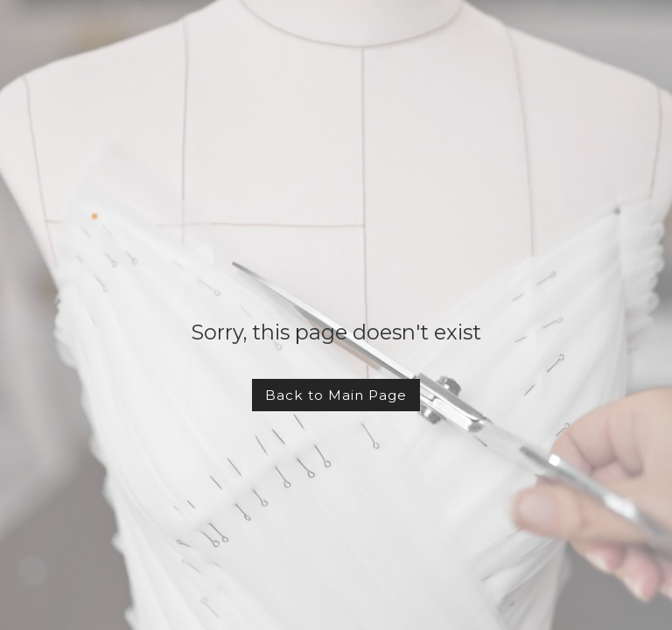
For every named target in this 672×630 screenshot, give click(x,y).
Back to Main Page (336, 395)
